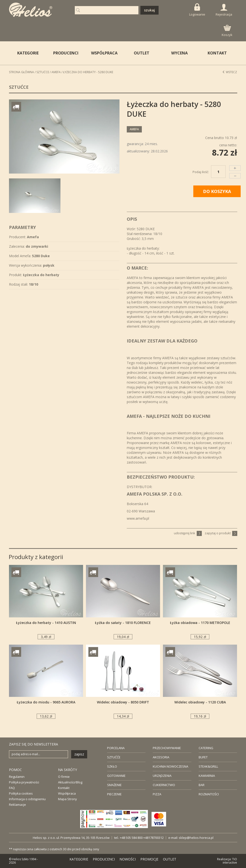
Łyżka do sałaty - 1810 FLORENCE (123, 623)
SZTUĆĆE (114, 757)
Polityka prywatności (24, 782)
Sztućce (43, 72)
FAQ (12, 788)
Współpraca (67, 793)
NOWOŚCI (128, 859)
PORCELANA (116, 748)
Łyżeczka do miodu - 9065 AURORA (46, 702)
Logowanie (197, 10)
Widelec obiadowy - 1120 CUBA (200, 702)
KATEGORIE (79, 859)
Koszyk (227, 31)
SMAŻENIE (114, 785)
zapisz (79, 754)
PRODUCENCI (66, 53)
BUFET (203, 757)
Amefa (56, 72)
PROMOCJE (149, 859)
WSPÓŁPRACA (104, 53)
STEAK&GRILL (208, 766)
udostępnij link (188, 533)
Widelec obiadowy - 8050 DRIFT (123, 702)
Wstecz (230, 72)
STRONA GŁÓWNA (21, 72)
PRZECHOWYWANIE (167, 748)
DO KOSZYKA (217, 191)
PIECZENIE (114, 794)
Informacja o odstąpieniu (27, 799)
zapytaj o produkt (221, 533)
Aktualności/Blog (70, 782)
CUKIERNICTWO (164, 785)
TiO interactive (230, 861)
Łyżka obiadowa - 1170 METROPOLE (200, 623)
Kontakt (64, 788)
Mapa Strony (68, 799)
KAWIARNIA (207, 776)
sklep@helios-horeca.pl (196, 838)
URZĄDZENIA (162, 776)
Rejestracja (224, 10)
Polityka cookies (21, 793)
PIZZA (157, 794)
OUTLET (142, 53)
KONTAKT (217, 53)
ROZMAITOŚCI (209, 794)
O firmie (64, 777)
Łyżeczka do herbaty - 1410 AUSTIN (46, 623)
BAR (202, 785)
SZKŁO (112, 766)
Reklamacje (17, 805)
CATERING (206, 748)
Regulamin (17, 777)
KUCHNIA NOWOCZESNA (170, 766)
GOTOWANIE (116, 776)
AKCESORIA (161, 757)
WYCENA (179, 53)
